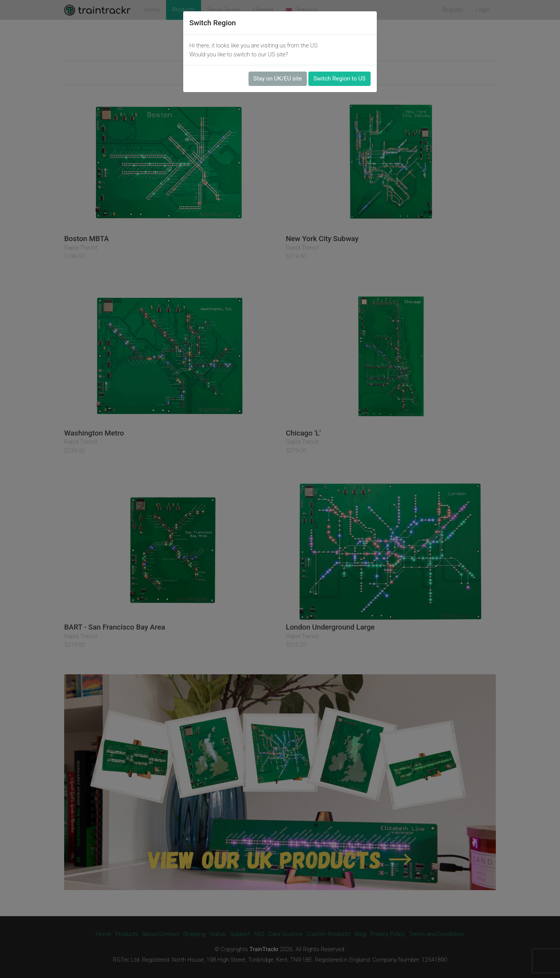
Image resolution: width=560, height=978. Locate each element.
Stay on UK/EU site (278, 79)
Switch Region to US (339, 79)
